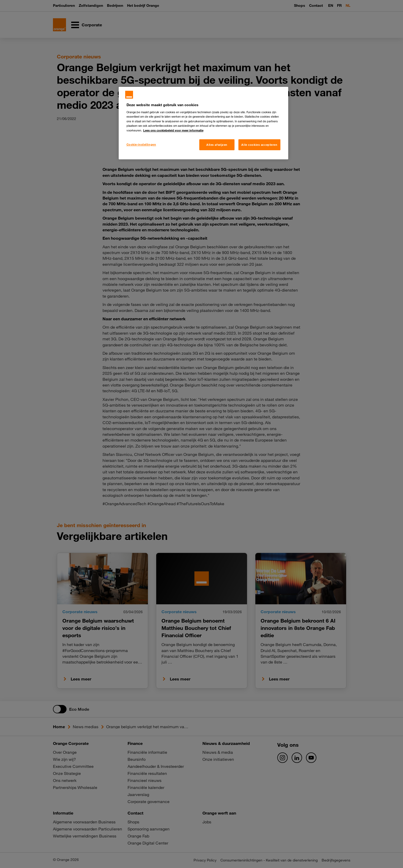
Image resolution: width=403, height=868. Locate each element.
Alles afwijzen (217, 145)
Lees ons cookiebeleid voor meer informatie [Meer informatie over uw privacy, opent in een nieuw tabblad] (173, 130)
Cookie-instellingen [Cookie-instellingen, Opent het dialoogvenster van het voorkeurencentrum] (141, 144)
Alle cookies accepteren (259, 145)
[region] (203, 123)
